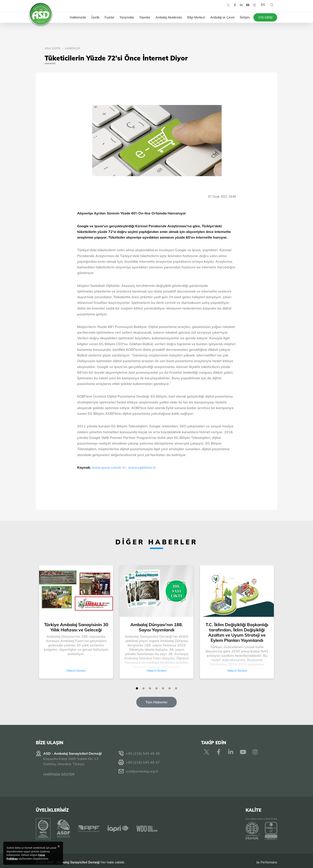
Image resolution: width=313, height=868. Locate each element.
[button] (137, 688)
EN (261, 9)
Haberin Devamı (76, 671)
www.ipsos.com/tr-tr (109, 467)
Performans (269, 859)
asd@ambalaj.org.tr (142, 771)
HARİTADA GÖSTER (59, 774)
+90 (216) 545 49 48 (143, 753)
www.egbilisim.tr (142, 467)
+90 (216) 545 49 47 (143, 762)
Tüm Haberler (156, 702)
